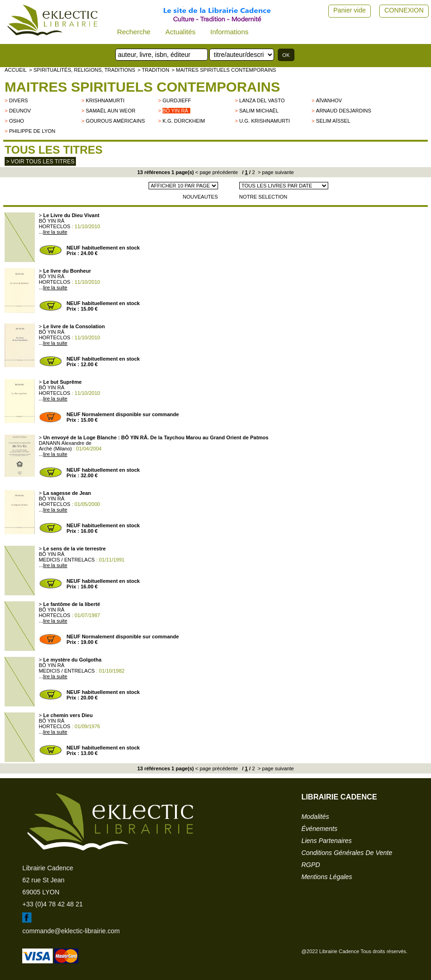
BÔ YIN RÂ (52, 221)
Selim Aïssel (333, 121)
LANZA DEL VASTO (262, 100)
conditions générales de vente (347, 853)
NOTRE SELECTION (263, 197)
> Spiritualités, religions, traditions (82, 70)
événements (319, 829)
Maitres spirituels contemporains (142, 87)
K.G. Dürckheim (184, 121)
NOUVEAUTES (200, 197)
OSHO (16, 121)
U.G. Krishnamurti (265, 121)
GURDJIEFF (177, 100)
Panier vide (350, 10)
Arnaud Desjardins (344, 111)
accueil (16, 70)
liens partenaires (327, 841)
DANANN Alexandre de (65, 443)
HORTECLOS (55, 226)
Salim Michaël (259, 111)
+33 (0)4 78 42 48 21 (52, 904)
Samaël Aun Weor (110, 111)
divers (18, 100)
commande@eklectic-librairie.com (71, 931)
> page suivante (275, 172)
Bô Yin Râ (175, 111)
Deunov (20, 111)
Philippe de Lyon (32, 131)
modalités (315, 817)
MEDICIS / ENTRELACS (67, 560)
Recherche (134, 32)
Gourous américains (115, 121)
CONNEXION (404, 10)
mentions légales (327, 877)
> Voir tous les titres (40, 162)
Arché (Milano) (56, 449)
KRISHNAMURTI (105, 100)
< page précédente (217, 172)
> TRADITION (153, 70)
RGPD (311, 865)
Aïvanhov (329, 100)
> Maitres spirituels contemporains (224, 70)
